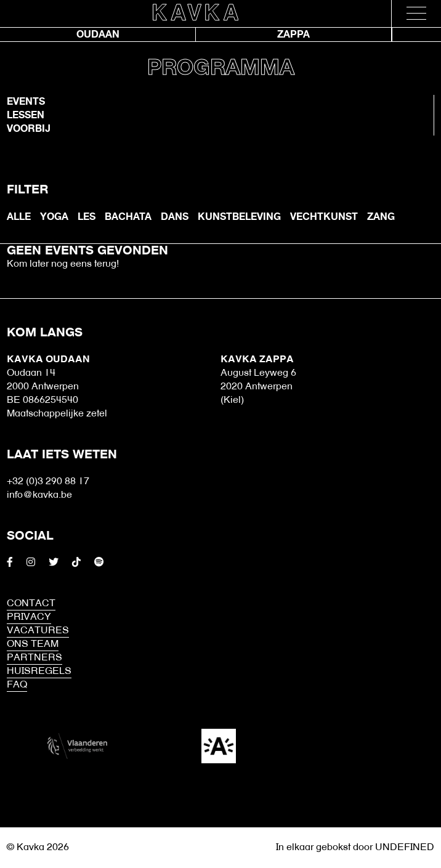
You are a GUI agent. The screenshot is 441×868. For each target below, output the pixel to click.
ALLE (19, 217)
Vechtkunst (324, 217)
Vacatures (38, 631)
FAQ (17, 685)
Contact (31, 604)
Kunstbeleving (239, 217)
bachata (128, 217)
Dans (175, 217)
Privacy (29, 617)
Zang (381, 217)
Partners (34, 658)
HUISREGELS (39, 671)
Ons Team (33, 644)
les (87, 217)
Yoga (54, 217)
